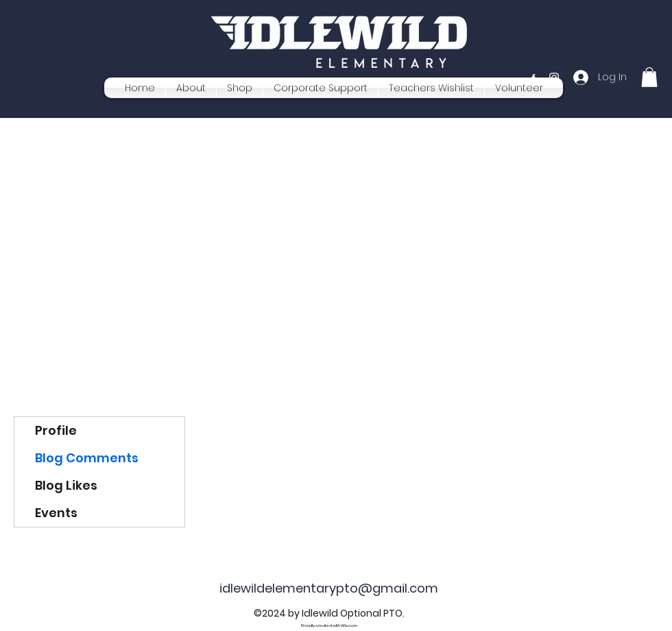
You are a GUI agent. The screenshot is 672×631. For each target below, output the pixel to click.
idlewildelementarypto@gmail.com (329, 588)
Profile (56, 430)
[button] (649, 77)
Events (56, 513)
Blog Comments (87, 458)
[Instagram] (554, 78)
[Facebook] (533, 78)
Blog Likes (66, 485)
